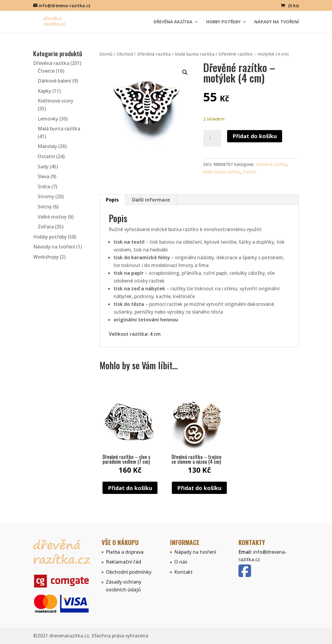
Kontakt (183, 572)
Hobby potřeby (223, 22)
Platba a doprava (125, 552)
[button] (185, 72)
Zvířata (249, 172)
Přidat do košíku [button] (130, 488)
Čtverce (46, 71)
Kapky (44, 91)
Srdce (44, 187)
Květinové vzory (55, 101)
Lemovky (48, 119)
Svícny (45, 207)
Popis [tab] (112, 200)
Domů (106, 54)
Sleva (43, 176)
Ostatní (46, 156)
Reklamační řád (123, 562)
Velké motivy (52, 217)
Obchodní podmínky (129, 572)
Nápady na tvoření (277, 22)
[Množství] (212, 138)
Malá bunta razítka (195, 54)
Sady (43, 167)
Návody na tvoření (54, 247)
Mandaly (47, 146)
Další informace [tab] (151, 200)
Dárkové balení (54, 81)
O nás (181, 562)
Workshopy (46, 257)
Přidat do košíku (255, 136)
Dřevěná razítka (173, 22)
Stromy (46, 196)
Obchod (125, 54)
